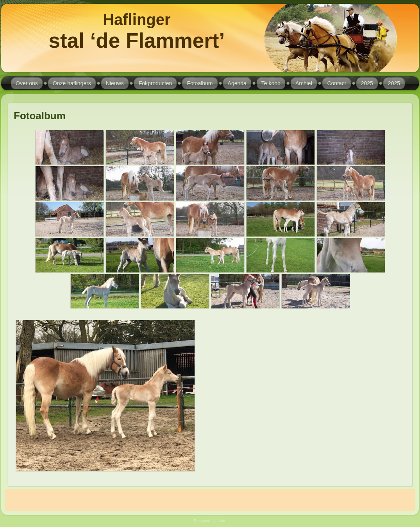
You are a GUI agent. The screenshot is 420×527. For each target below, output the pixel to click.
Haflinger (137, 20)
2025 (367, 83)
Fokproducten (155, 83)
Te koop (271, 83)
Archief (304, 83)
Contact (336, 83)
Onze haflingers (72, 83)
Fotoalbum (200, 83)
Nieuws (115, 83)
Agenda (237, 83)
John (221, 521)
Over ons (27, 83)
